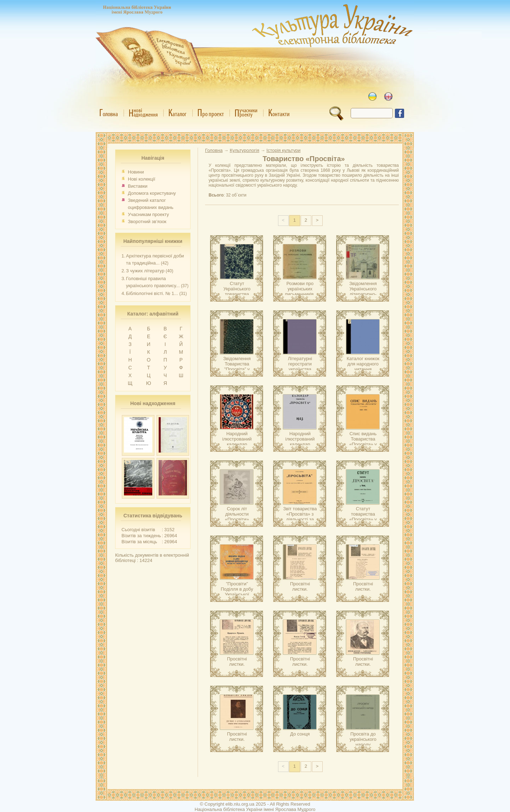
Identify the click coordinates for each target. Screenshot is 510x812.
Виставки (138, 186)
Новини (136, 172)
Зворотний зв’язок (147, 222)
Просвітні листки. (300, 586)
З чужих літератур (145, 271)
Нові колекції (141, 179)
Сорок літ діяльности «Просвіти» (237, 514)
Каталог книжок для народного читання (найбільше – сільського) (363, 369)
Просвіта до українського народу (363, 739)
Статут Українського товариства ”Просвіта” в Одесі (237, 294)
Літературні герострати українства (300, 364)
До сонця (300, 734)
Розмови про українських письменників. (300, 289)
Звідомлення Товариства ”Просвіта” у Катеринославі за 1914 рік (237, 369)
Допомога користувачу (152, 193)
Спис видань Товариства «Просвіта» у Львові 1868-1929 (363, 444)
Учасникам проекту (148, 214)
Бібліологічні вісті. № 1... (152, 293)
